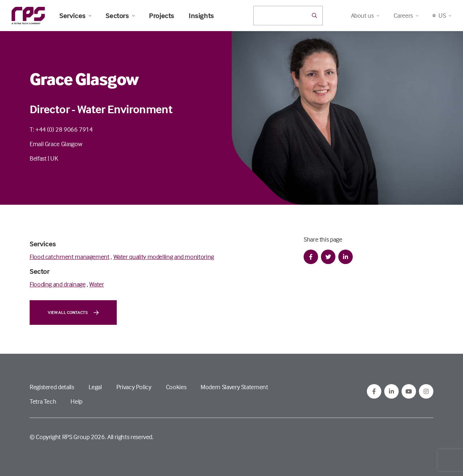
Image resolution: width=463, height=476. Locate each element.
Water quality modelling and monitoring (164, 257)
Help (76, 401)
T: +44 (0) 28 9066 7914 (61, 129)
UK (54, 158)
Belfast (38, 158)
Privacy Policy (134, 387)
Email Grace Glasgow (56, 144)
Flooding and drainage (57, 284)
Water (97, 284)
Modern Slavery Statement (234, 387)
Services (75, 16)
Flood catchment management (70, 257)
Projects (162, 16)
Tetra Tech (43, 401)
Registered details (52, 387)
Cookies (176, 387)
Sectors (120, 16)
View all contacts (73, 313)
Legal (95, 387)
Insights (201, 16)
